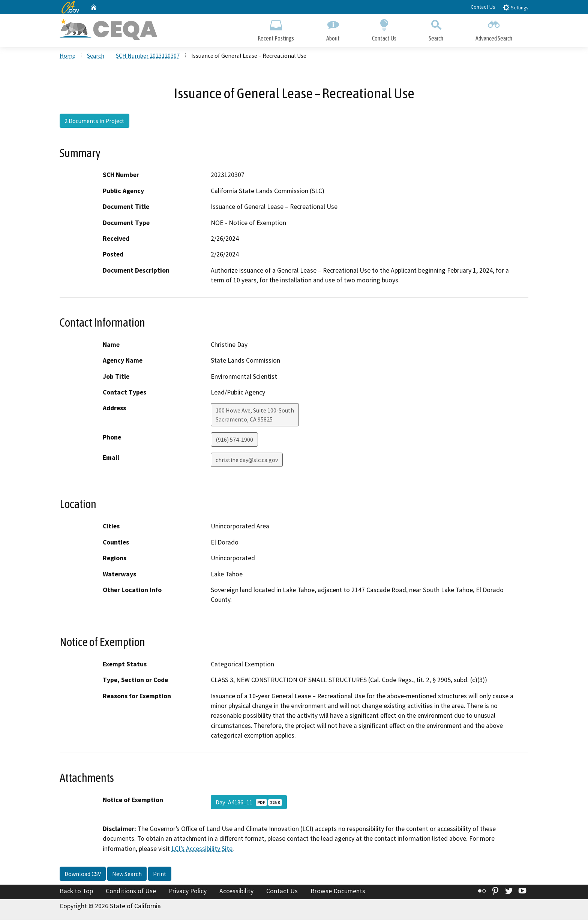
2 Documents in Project (94, 122)
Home (67, 57)
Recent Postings (276, 29)
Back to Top (76, 892)
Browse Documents (338, 892)
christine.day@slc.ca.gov (247, 461)
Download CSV (83, 875)
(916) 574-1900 (234, 441)
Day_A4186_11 (249, 803)
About (333, 29)
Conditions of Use (131, 892)
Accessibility (236, 892)
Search (436, 29)
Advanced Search (494, 29)
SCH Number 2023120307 (148, 57)
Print (160, 875)
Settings (515, 7)
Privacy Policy (188, 892)
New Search (127, 875)
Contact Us (483, 7)
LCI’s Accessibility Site (202, 849)
